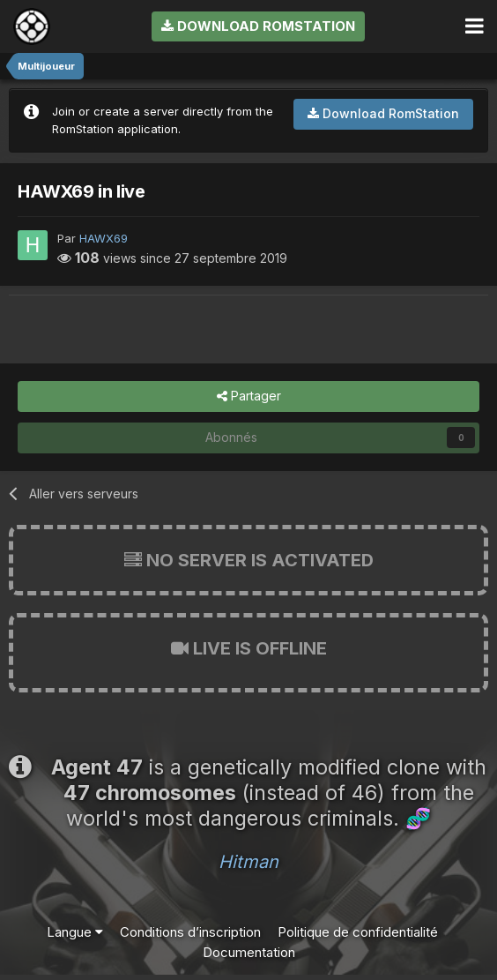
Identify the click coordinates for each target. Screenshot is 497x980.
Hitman (248, 862)
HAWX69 (104, 238)
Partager (249, 396)
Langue (75, 932)
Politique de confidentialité (358, 932)
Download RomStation (258, 26)
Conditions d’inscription (190, 932)
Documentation (249, 952)
